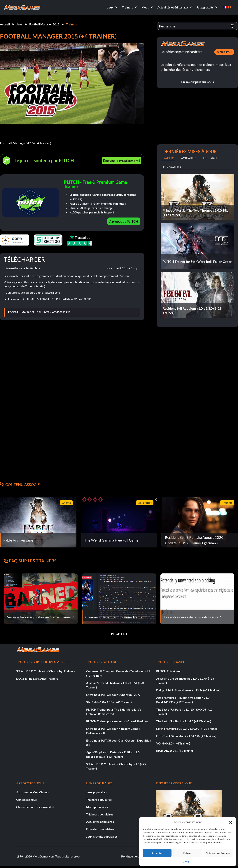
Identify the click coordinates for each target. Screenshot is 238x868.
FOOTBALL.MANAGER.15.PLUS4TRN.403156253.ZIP (39, 312)
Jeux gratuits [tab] (171, 167)
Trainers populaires (99, 800)
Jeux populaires (97, 792)
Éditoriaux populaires (100, 829)
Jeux (20, 24)
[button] (231, 822)
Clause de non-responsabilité (35, 807)
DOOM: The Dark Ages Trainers (37, 678)
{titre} (186, 861)
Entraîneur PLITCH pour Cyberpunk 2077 (113, 695)
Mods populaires (97, 807)
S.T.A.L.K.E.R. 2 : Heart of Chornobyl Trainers (45, 671)
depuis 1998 (224, 52)
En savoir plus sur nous (198, 82)
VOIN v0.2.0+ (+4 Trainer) (173, 743)
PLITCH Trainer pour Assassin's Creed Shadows (117, 721)
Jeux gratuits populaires (102, 836)
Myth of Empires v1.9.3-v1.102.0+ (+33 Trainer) (187, 729)
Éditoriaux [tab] (211, 158)
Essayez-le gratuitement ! (122, 161)
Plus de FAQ (119, 634)
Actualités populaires (100, 822)
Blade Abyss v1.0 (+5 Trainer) (175, 751)
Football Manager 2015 (44, 24)
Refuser (188, 853)
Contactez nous (26, 800)
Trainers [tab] (168, 158)
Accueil (5, 24)
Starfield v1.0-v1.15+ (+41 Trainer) (109, 702)
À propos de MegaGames (33, 792)
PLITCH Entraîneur (169, 671)
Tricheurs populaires (100, 814)
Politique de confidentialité (139, 856)
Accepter (157, 853)
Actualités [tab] (189, 158)
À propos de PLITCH (124, 221)
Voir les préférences (218, 853)
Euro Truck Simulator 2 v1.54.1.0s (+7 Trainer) (186, 736)
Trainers (71, 24)
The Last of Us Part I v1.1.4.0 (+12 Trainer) (184, 721)
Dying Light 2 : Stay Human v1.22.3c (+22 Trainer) (188, 690)
